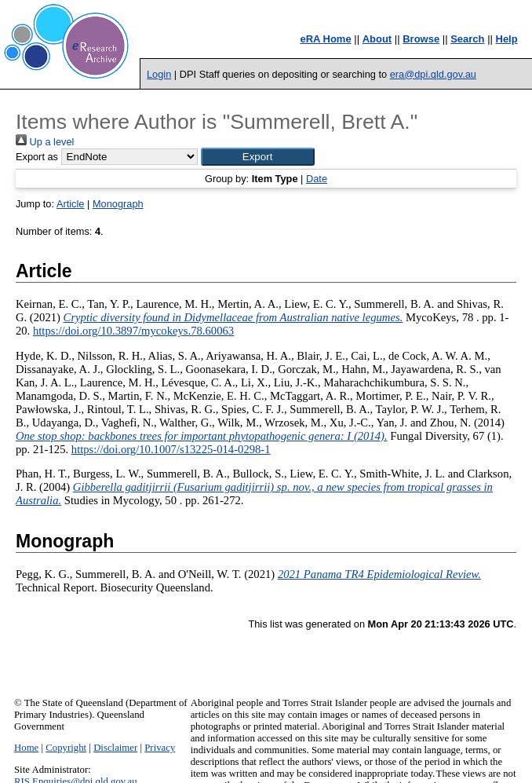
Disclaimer (115, 748)
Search (467, 39)
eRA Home (325, 39)
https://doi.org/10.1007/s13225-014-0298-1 (171, 449)
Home (26, 748)
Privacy (160, 748)
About (377, 39)
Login (159, 74)
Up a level (45, 142)
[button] (258, 157)
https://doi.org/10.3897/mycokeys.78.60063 (133, 331)
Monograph (118, 204)
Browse (421, 39)
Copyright (66, 748)
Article (71, 204)
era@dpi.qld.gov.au (433, 74)
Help (507, 39)
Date (317, 179)
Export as (37, 157)
